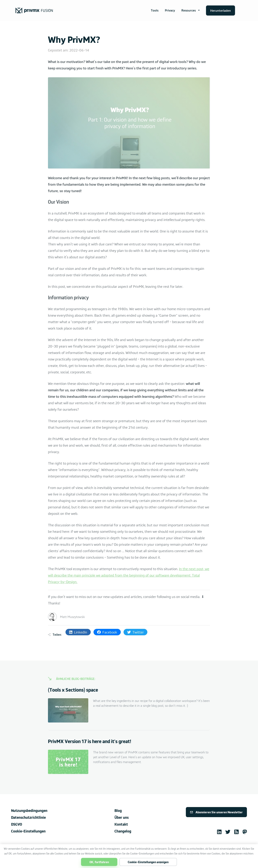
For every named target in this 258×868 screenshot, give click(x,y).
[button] (191, 10)
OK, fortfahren (99, 862)
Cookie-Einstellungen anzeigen (148, 862)
